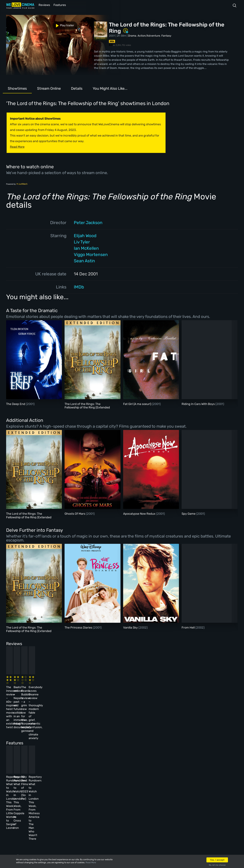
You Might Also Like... (110, 88)
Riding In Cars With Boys (198, 404)
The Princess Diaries (79, 627)
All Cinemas (64, 788)
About (85, 788)
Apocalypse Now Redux (140, 513)
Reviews (44, 5)
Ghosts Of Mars (75, 513)
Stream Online (49, 88)
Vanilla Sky (131, 627)
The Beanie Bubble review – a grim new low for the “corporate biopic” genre (137, 688)
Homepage (40, 788)
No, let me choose (217, 865)
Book (36, 797)
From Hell (188, 627)
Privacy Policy (91, 815)
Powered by (17, 184)
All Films (39, 806)
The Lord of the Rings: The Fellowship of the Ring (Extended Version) (87, 407)
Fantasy (166, 35)
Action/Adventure (149, 35)
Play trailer (21, 23)
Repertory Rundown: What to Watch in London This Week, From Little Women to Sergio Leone (29, 747)
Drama (132, 35)
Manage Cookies (92, 824)
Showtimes (17, 88)
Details (77, 88)
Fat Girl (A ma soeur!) (138, 404)
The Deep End (16, 404)
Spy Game (189, 513)
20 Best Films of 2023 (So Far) (135, 743)
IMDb (79, 287)
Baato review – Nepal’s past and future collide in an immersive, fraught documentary (81, 688)
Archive (87, 797)
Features (60, 5)
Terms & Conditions (94, 806)
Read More (91, 862)
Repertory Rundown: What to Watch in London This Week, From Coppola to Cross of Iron (84, 747)
